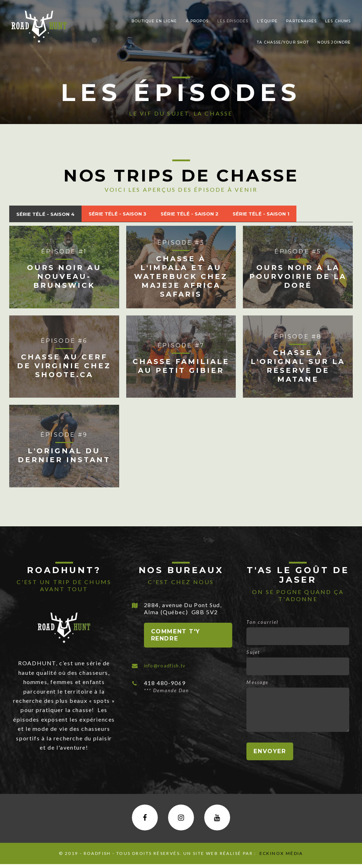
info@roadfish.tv (169, 667)
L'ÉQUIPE (267, 21)
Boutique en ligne (154, 21)
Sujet (253, 654)
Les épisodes (233, 21)
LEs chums (338, 21)
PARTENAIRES (301, 21)
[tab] (51, 215)
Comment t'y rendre (176, 636)
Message (257, 684)
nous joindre (334, 42)
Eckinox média (280, 857)
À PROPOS (197, 21)
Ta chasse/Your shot (283, 42)
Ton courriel (262, 623)
